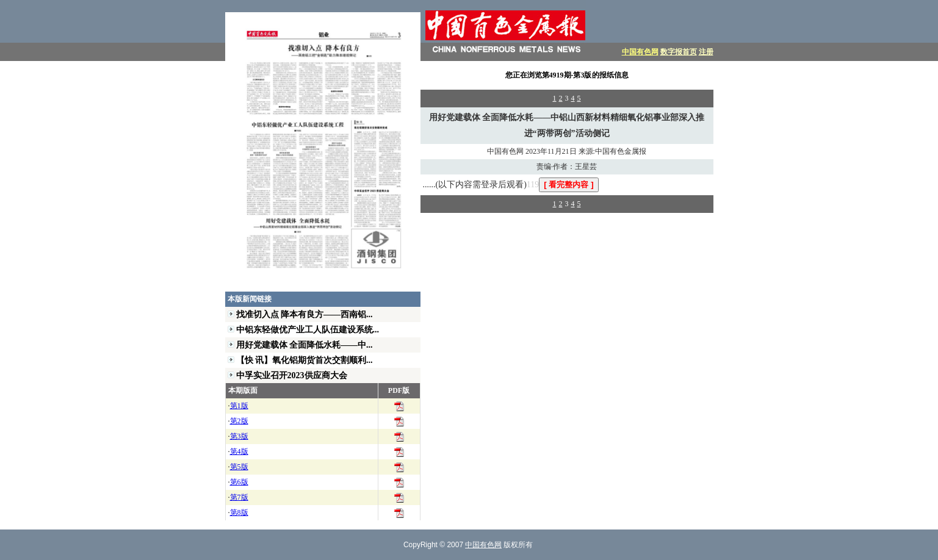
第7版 (239, 497)
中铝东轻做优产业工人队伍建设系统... (308, 329)
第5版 (239, 467)
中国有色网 (640, 52)
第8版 (239, 512)
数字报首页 (679, 52)
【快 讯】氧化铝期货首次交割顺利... (305, 360)
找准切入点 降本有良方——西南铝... (305, 314)
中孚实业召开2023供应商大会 (292, 375)
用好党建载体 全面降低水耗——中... (305, 345)
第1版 (239, 406)
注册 (706, 52)
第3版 (239, 436)
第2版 (239, 421)
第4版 (239, 451)
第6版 (239, 482)
